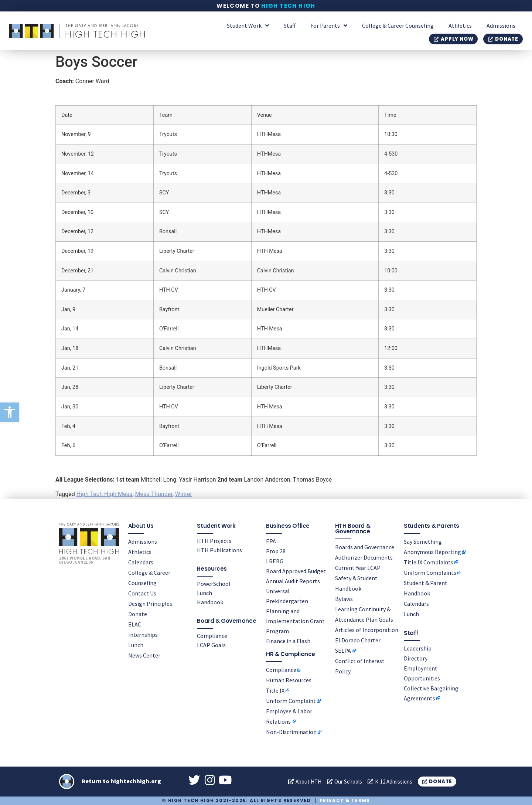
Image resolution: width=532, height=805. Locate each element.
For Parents (329, 26)
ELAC (135, 624)
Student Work (248, 26)
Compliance (212, 635)
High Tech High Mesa (105, 494)
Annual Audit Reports (293, 581)
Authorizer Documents (364, 557)
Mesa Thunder (154, 494)
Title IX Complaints (429, 562)
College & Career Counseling (398, 26)
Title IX (275, 690)
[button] (10, 412)
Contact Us (142, 593)
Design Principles (150, 603)
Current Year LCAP (358, 567)
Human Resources (289, 680)
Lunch (136, 645)
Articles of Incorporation (367, 629)
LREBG (275, 561)
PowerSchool (214, 583)
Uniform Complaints (430, 572)
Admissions (501, 26)
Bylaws (344, 598)
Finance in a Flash (288, 641)
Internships (143, 634)
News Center (144, 655)
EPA (271, 541)
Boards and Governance (365, 547)
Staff (290, 26)
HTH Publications (219, 550)
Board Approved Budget (296, 571)
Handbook (210, 602)
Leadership (418, 648)
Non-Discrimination (291, 731)
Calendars (141, 562)
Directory (416, 658)
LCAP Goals (211, 645)
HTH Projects (214, 540)
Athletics (460, 26)
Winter (184, 494)
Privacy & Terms (345, 800)
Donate (138, 614)
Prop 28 (276, 551)
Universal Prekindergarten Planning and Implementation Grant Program (295, 611)
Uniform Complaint (291, 700)
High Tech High (288, 6)
